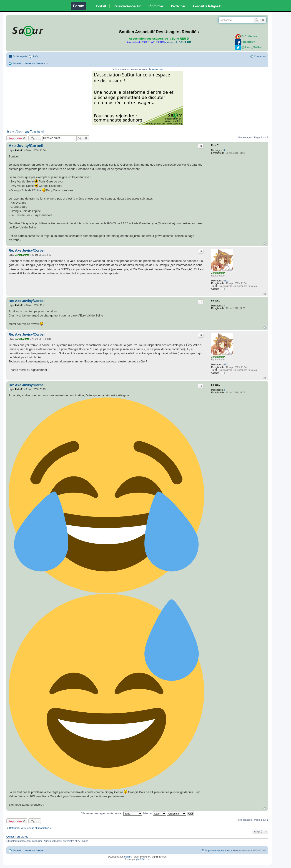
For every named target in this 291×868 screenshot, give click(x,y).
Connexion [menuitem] (260, 56)
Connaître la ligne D (207, 6)
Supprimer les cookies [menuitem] (217, 850)
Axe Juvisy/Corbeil (25, 132)
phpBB (127, 857)
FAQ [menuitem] (35, 56)
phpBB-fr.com (143, 859)
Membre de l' (179, 42)
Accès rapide (20, 56)
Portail (101, 6)
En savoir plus (156, 70)
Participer (178, 6)
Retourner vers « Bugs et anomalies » (30, 828)
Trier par (154, 813)
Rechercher (256, 20)
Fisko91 (215, 145)
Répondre (15, 138)
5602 (226, 281)
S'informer (156, 6)
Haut (265, 244)
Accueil (17, 63)
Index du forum (34, 63)
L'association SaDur (127, 6)
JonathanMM (218, 273)
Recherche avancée (263, 20)
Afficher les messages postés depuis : (111, 813)
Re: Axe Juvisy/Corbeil (27, 250)
